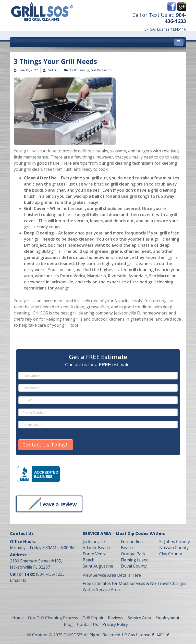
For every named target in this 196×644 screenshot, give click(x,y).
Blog (68, 624)
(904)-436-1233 (50, 574)
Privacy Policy (115, 624)
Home (18, 618)
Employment (167, 618)
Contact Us (88, 624)
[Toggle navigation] (179, 42)
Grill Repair (93, 618)
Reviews (116, 618)
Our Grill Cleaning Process (53, 618)
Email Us (18, 580)
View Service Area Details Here (112, 575)
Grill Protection (101, 70)
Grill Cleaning (79, 70)
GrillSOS (53, 70)
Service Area (139, 618)
